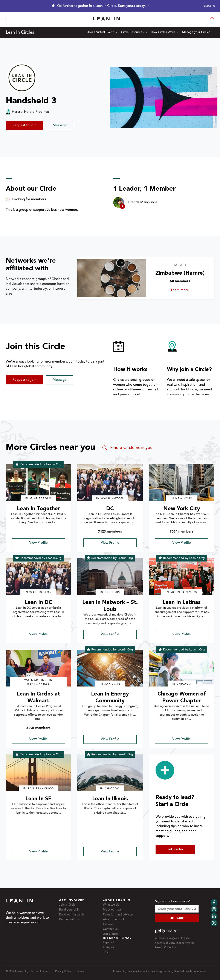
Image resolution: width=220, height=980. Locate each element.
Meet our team (113, 910)
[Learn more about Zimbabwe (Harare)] (112, 278)
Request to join (24, 125)
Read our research (72, 915)
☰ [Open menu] (4, 20)
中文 (106, 952)
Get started (175, 849)
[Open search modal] (212, 19)
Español (108, 942)
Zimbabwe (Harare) (180, 273)
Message (60, 125)
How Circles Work (164, 32)
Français (108, 947)
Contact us (110, 929)
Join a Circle (67, 905)
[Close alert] (210, 6)
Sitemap (81, 971)
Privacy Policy (63, 971)
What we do (111, 905)
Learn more (188, 290)
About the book (114, 920)
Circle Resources (134, 32)
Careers (108, 924)
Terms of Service (41, 971)
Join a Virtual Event (102, 32)
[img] (38, 483)
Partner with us (69, 920)
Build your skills (69, 910)
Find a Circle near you (127, 448)
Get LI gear (111, 934)
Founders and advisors (118, 915)
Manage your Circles (198, 32)
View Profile (38, 543)
